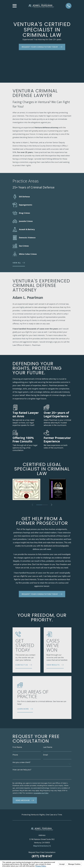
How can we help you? (22, 770)
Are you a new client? (21, 763)
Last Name (48, 747)
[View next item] (52, 505)
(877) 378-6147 (42, 857)
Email (46, 755)
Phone (15, 755)
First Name (17, 747)
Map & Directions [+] (42, 846)
